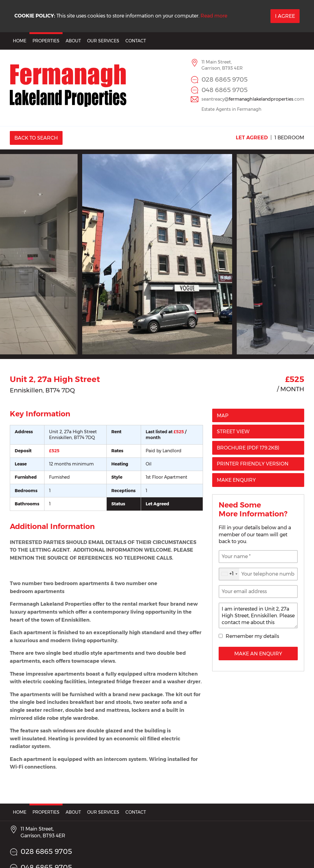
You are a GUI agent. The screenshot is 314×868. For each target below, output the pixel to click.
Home (20, 41)
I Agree (285, 16)
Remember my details (252, 636)
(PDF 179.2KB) (248, 448)
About (73, 41)
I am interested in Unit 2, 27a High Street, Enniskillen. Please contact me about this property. (258, 615)
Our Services (103, 41)
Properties (46, 41)
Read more (214, 16)
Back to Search (36, 138)
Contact (136, 41)
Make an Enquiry (258, 654)
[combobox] (229, 574)
